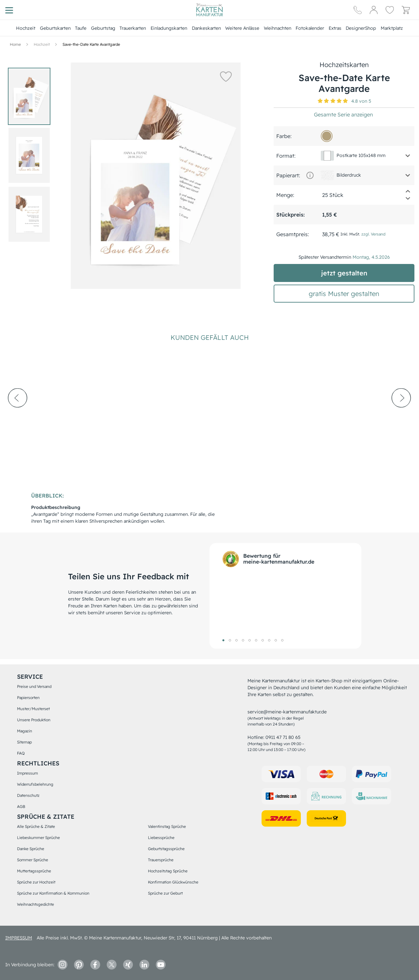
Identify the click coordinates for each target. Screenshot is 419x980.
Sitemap (24, 742)
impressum (19, 938)
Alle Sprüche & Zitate (36, 826)
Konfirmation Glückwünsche (173, 882)
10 (282, 640)
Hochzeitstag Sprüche (168, 871)
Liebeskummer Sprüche (38, 838)
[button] (226, 76)
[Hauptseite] (209, 10)
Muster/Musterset (33, 709)
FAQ (21, 753)
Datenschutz (28, 795)
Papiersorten (28, 698)
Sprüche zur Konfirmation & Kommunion (53, 893)
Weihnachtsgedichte (36, 904)
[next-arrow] (401, 416)
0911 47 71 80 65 (283, 737)
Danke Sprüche (31, 849)
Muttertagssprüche (34, 871)
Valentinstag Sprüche (167, 826)
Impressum (27, 773)
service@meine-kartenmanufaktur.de (287, 712)
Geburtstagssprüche (166, 849)
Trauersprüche (161, 860)
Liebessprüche (161, 838)
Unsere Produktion (34, 720)
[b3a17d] (327, 136)
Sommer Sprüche (33, 860)
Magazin (25, 731)
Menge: (285, 195)
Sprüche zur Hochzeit (36, 882)
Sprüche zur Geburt (165, 893)
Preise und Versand (34, 686)
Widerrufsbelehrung (35, 784)
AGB (21, 806)
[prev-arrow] (18, 416)
